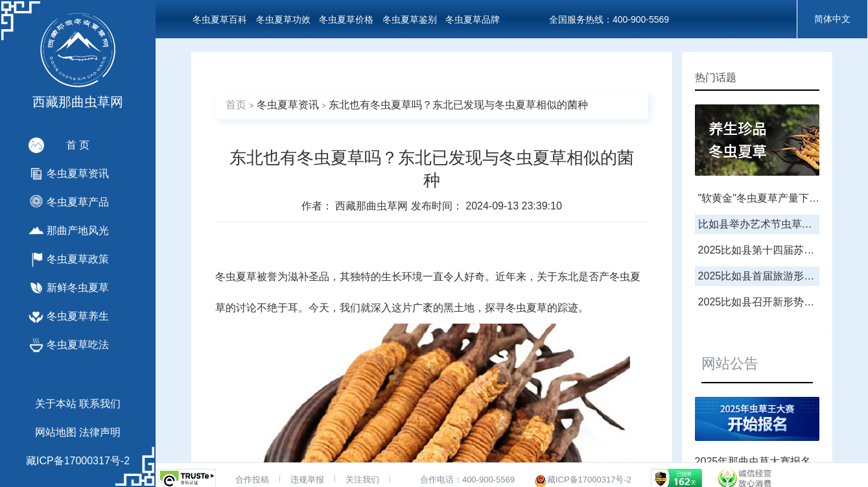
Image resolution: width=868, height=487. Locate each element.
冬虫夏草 (236, 277)
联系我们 (100, 404)
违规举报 (307, 480)
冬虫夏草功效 (283, 19)
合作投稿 (252, 480)
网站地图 (56, 432)
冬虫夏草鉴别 (410, 19)
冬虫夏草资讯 (288, 105)
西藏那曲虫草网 (373, 206)
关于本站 (56, 404)
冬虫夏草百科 (220, 19)
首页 (236, 105)
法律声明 (100, 432)
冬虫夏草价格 (346, 19)
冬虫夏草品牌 (473, 19)
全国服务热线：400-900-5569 (609, 19)
